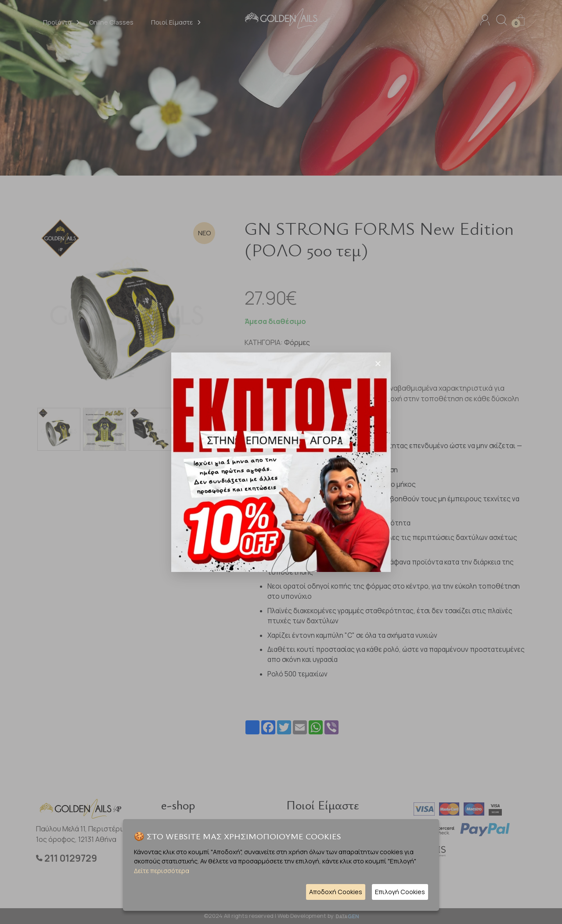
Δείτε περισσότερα (162, 871)
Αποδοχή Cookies (336, 892)
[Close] (378, 363)
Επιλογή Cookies (400, 892)
